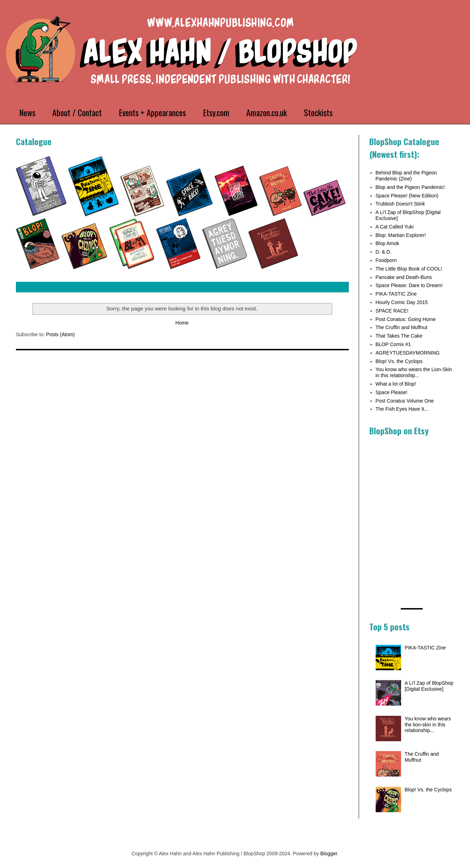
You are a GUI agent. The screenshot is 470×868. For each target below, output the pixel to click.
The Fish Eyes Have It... (402, 409)
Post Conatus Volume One (405, 401)
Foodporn (386, 260)
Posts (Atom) (61, 334)
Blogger (328, 854)
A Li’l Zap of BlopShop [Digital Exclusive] (429, 686)
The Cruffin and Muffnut (402, 327)
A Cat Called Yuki (395, 227)
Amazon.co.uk (267, 112)
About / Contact (77, 112)
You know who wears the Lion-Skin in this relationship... (414, 372)
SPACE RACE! (392, 311)
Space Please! (392, 392)
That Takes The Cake (399, 336)
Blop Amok (387, 243)
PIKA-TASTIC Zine (396, 294)
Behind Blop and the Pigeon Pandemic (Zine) (406, 176)
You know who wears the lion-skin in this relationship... (428, 725)
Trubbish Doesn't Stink (400, 204)
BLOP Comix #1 (393, 344)
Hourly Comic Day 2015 (402, 302)
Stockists (318, 112)
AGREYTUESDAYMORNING (408, 353)
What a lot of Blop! (396, 384)
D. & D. (384, 252)
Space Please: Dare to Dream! (409, 285)
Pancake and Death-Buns (404, 277)
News (27, 112)
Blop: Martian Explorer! (401, 235)
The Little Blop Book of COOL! (409, 269)
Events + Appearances (152, 112)
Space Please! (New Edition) (407, 196)
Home (182, 323)
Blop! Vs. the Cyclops (399, 361)
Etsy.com (216, 112)
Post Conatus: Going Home (406, 319)
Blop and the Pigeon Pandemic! (410, 187)
